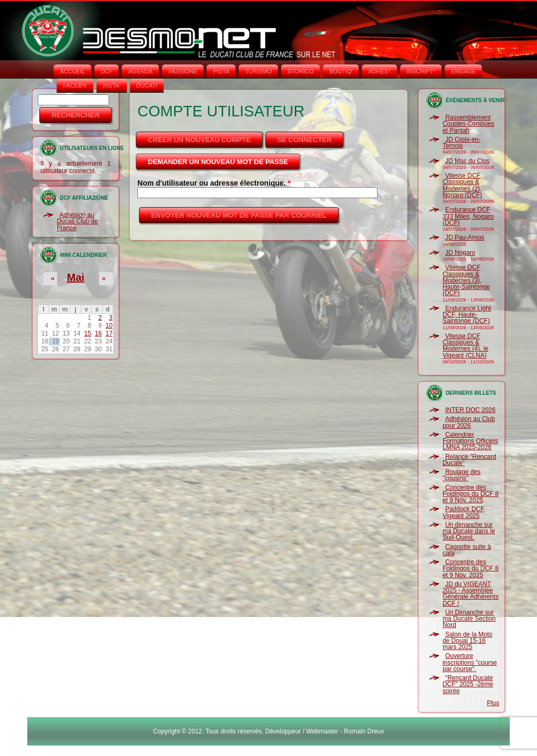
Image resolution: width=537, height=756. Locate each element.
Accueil (72, 71)
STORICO (300, 71)
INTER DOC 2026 (470, 410)
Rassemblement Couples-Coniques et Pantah (469, 124)
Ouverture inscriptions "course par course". (470, 662)
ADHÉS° (379, 71)
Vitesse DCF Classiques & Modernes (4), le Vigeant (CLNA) (465, 346)
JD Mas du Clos (468, 161)
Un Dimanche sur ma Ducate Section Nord (469, 619)
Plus (493, 703)
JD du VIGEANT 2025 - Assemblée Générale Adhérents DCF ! (471, 594)
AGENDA (140, 71)
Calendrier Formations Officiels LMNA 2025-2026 (470, 441)
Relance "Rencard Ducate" (469, 460)
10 (109, 326)
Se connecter (304, 140)
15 (87, 333)
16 (98, 333)
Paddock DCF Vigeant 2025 (464, 512)
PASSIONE (183, 71)
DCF (107, 71)
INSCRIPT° (421, 71)
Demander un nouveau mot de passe (225, 159)
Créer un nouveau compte (199, 140)
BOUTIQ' (341, 71)
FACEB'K (75, 85)
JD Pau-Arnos (465, 237)
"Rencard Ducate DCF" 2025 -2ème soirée (468, 684)
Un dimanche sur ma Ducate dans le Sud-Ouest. (469, 531)
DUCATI (147, 85)
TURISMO (258, 71)
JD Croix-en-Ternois (461, 143)
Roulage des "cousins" (461, 475)
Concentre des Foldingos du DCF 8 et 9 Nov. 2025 (471, 494)
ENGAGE (463, 71)
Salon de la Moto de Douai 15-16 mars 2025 (468, 641)
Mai (75, 277)
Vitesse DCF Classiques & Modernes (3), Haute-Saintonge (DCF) (466, 280)
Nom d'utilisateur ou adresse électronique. (214, 183)
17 (109, 333)
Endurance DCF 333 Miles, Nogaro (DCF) (468, 216)
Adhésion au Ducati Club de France (77, 222)
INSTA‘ (112, 85)
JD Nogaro (460, 253)
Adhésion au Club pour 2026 (469, 422)
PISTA (221, 71)
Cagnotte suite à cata (467, 550)
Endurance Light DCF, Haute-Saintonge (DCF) (467, 315)
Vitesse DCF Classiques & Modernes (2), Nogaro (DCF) (462, 185)
